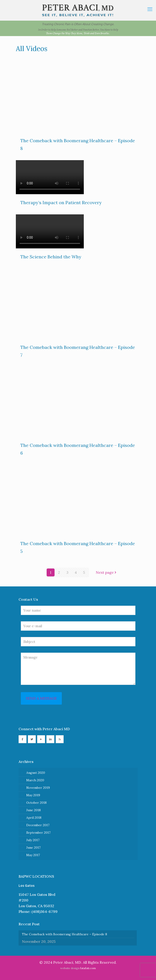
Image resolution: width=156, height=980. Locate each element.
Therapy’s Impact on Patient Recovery (61, 202)
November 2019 (38, 788)
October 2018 (36, 803)
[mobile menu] (150, 9)
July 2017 (33, 840)
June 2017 (33, 848)
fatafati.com (88, 968)
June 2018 (34, 810)
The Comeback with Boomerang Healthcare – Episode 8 (65, 934)
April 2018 (34, 818)
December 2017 (38, 825)
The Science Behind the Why (51, 257)
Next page (107, 572)
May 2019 (33, 795)
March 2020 (35, 780)
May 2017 (33, 855)
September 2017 (38, 833)
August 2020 (36, 773)
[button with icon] (23, 739)
